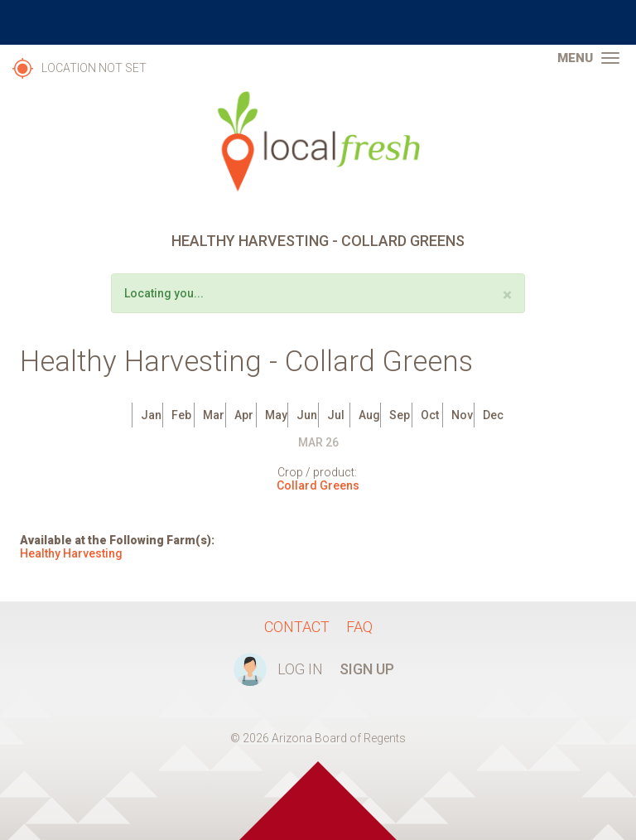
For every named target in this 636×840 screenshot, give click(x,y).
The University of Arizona (318, 22)
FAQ (359, 627)
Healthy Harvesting (71, 553)
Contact (297, 627)
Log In (300, 669)
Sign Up (367, 669)
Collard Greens (318, 485)
